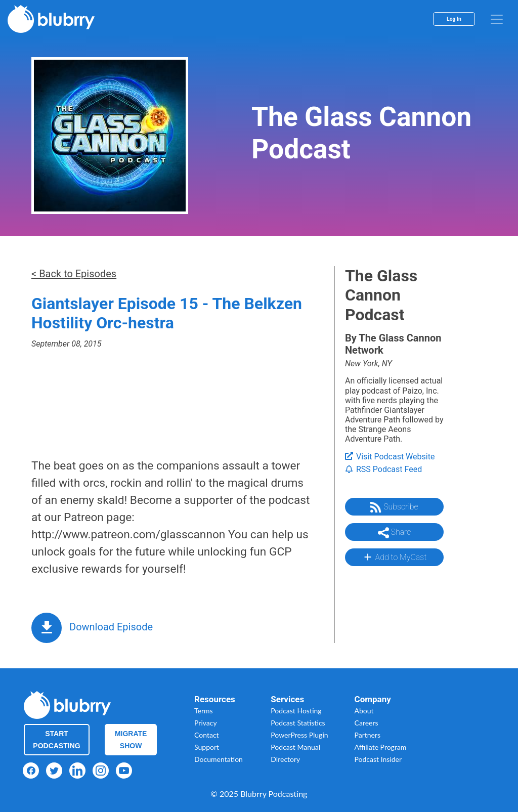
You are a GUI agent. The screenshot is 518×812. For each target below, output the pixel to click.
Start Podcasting (56, 740)
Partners (368, 735)
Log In (454, 19)
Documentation (219, 759)
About (364, 711)
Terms (204, 711)
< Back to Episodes (74, 274)
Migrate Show (131, 740)
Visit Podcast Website (390, 457)
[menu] (497, 19)
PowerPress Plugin (299, 735)
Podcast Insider (378, 759)
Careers (366, 723)
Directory (285, 759)
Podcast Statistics (298, 723)
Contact (207, 735)
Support (207, 747)
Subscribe (394, 507)
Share (395, 533)
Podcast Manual (295, 747)
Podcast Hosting (296, 711)
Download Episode (111, 627)
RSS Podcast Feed (383, 469)
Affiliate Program (381, 747)
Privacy (206, 723)
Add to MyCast (394, 557)
